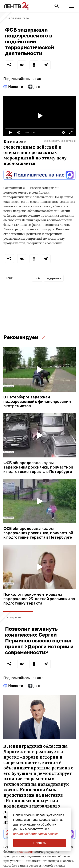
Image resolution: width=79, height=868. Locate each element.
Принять (39, 843)
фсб (37, 278)
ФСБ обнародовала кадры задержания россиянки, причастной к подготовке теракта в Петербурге (38, 467)
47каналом (25, 852)
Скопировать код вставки (60, 141)
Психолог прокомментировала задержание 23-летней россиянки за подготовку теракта (39, 599)
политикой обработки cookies (36, 834)
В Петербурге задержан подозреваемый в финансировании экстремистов (37, 402)
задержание (54, 278)
